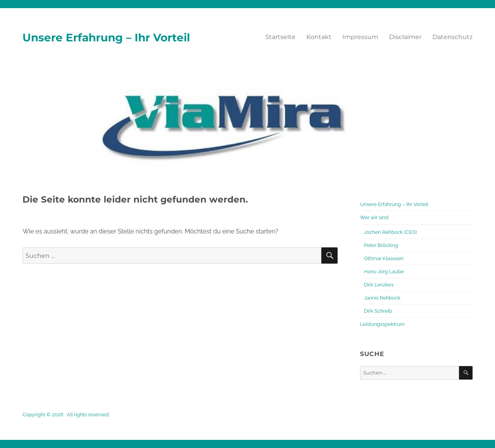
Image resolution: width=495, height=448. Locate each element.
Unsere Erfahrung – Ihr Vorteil (106, 37)
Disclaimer (405, 37)
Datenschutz (452, 37)
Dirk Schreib (378, 311)
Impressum (360, 37)
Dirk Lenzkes (379, 285)
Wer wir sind (374, 217)
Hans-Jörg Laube (384, 272)
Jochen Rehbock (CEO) (390, 232)
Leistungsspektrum (382, 324)
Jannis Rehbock (382, 298)
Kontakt (319, 37)
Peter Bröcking (381, 245)
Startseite (280, 37)
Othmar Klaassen (384, 258)
